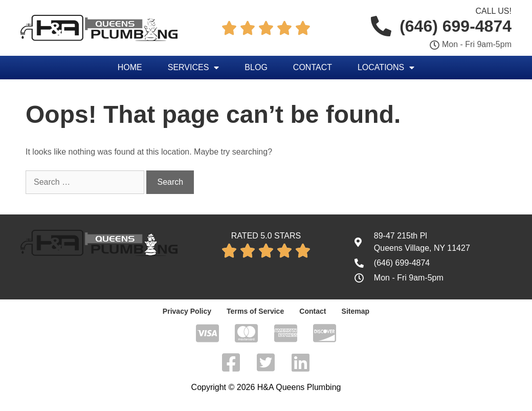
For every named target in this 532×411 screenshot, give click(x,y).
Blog (256, 67)
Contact (313, 67)
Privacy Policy (187, 311)
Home (130, 67)
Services (194, 68)
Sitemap (355, 311)
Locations (386, 68)
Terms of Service (255, 311)
